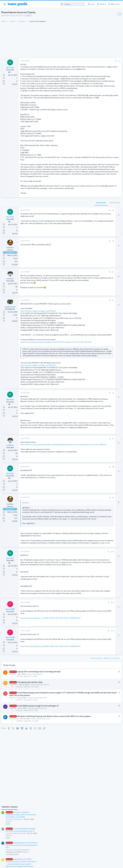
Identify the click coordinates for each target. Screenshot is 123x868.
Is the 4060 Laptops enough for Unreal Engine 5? (39, 796)
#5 (73, 332)
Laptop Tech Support (36, 765)
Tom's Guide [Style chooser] (103, 854)
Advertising (35, 865)
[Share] (76, 61)
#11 (72, 693)
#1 (79, 61)
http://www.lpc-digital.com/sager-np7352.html (39, 418)
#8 (73, 541)
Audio (91, 149)
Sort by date (61, 231)
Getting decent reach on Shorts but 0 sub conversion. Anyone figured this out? (104, 170)
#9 (73, 572)
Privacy (68, 865)
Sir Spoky (14, 765)
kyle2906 (14, 799)
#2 (73, 239)
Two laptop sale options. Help (31, 773)
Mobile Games (98, 232)
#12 (72, 721)
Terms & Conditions (85, 865)
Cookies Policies (52, 865)
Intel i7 (30, 15)
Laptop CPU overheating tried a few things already (40, 762)
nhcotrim (8, 15)
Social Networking (95, 179)
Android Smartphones (96, 213)
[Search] (58, 4)
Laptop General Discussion (41, 775)
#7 (73, 512)
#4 (73, 301)
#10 (72, 633)
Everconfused (15, 812)
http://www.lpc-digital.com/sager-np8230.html (39, 343)
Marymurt (14, 788)
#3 (73, 270)
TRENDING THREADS (92, 132)
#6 (73, 453)
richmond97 (15, 775)
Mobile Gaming (94, 238)
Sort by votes (75, 231)
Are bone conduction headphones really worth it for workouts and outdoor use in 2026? (104, 140)
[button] (5, 4)
